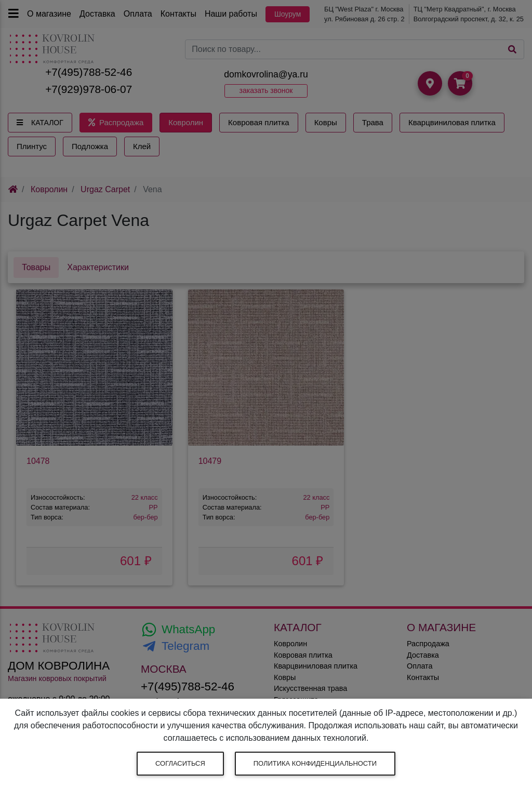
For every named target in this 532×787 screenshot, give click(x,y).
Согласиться (180, 763)
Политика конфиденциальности (315, 763)
